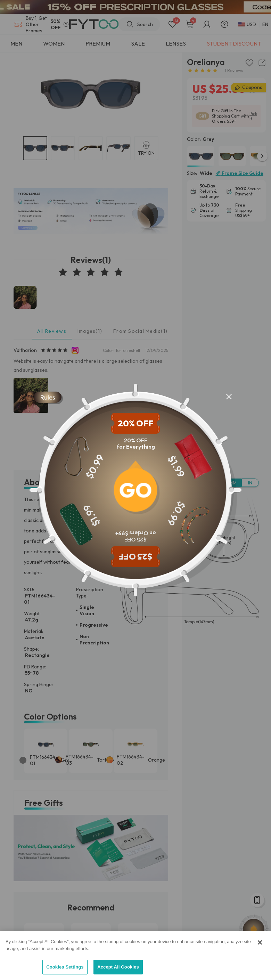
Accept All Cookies (118, 967)
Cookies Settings (65, 967)
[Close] (260, 942)
